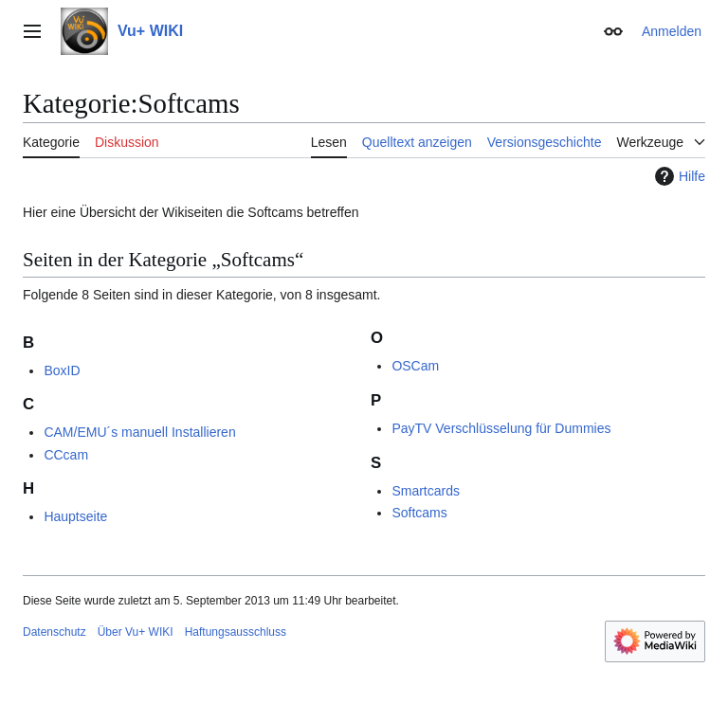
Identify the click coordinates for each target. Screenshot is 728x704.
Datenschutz (55, 632)
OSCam (415, 366)
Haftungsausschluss (236, 632)
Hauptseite (75, 516)
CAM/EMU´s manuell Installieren (139, 432)
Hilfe (678, 176)
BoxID (62, 370)
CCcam (66, 455)
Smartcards (426, 491)
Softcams (419, 513)
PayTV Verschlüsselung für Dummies (501, 428)
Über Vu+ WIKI (136, 632)
